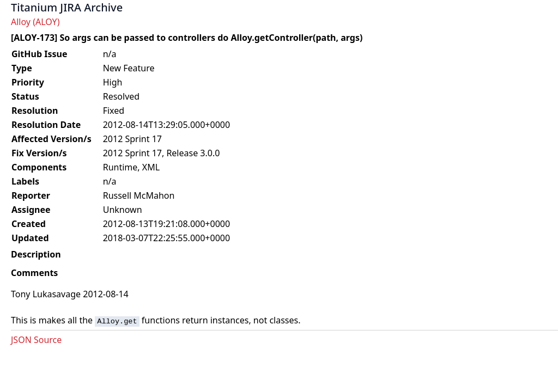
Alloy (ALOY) (35, 22)
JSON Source (36, 340)
